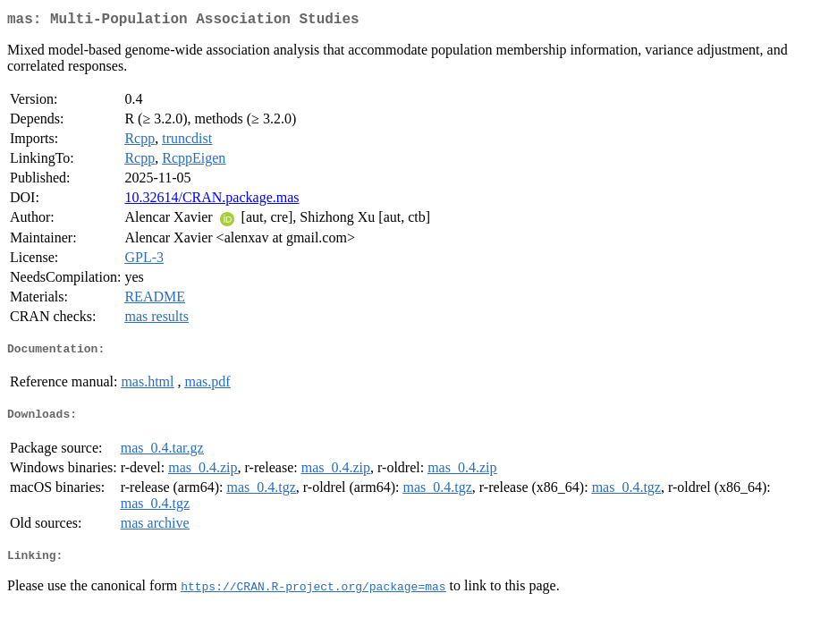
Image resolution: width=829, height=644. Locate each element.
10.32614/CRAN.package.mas (211, 201)
